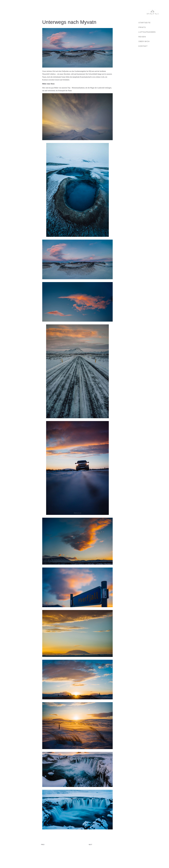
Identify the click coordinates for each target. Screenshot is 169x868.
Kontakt (143, 46)
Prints (142, 27)
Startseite (145, 23)
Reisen (142, 37)
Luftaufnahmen (147, 32)
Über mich (144, 41)
